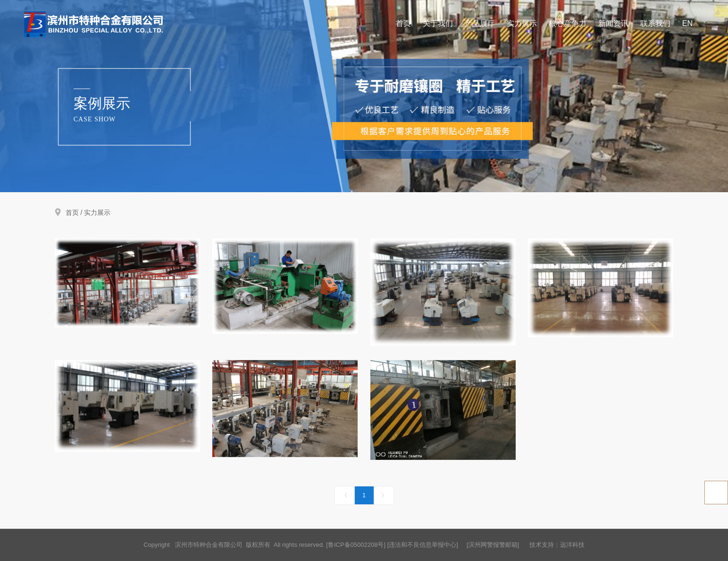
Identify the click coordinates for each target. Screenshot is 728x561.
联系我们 (655, 24)
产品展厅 (480, 24)
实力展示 (522, 24)
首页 (403, 24)
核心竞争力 (568, 24)
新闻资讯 (613, 24)
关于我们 (438, 24)
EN (687, 24)
